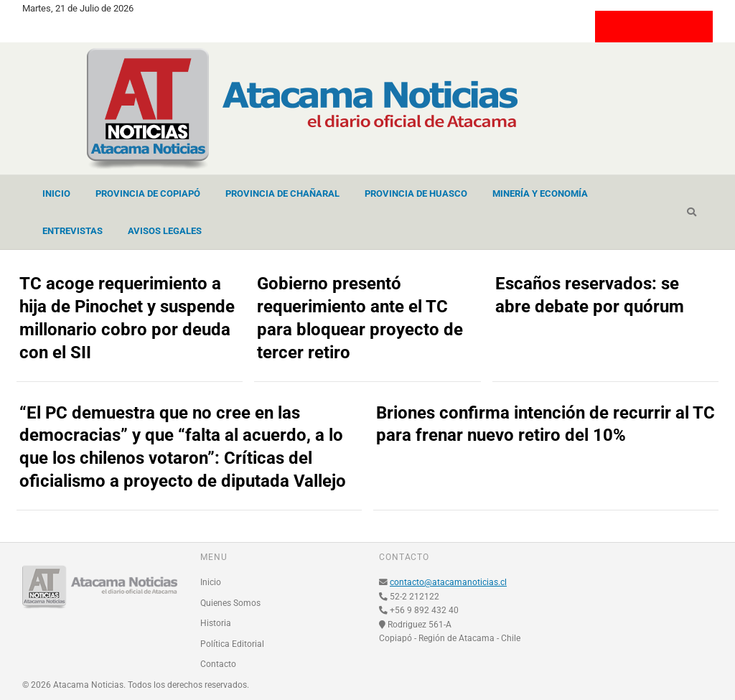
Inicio (56, 193)
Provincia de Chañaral (282, 193)
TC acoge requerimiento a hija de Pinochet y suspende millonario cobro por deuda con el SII (127, 318)
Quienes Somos (230, 603)
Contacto (218, 664)
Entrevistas (72, 231)
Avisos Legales (165, 231)
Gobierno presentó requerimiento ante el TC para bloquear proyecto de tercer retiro (360, 318)
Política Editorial (232, 644)
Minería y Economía (540, 193)
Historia (216, 623)
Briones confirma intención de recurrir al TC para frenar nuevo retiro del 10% (546, 424)
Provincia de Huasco (416, 193)
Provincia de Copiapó (148, 193)
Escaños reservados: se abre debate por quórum (590, 295)
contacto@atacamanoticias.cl (448, 582)
